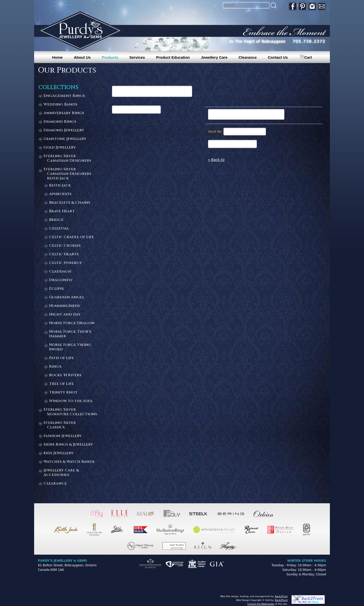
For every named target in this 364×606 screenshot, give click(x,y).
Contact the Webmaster (261, 604)
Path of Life (61, 358)
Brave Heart (62, 211)
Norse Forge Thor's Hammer (70, 334)
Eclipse (57, 289)
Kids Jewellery (59, 453)
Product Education (173, 57)
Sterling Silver (71, 159)
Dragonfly (61, 280)
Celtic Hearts (64, 254)
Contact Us (278, 57)
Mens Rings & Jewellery (68, 445)
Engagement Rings (64, 96)
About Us (82, 57)
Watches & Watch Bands (69, 462)
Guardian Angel (67, 297)
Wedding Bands (60, 105)
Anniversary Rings (64, 113)
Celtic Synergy (65, 263)
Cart (308, 57)
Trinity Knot (63, 393)
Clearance (248, 57)
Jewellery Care (214, 57)
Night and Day (65, 315)
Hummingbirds (64, 306)
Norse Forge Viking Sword (70, 347)
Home (57, 57)
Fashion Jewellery (63, 436)
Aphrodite (60, 194)
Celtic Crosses (65, 246)
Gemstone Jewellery (65, 139)
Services (137, 57)
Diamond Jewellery (64, 130)
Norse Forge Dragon (72, 323)
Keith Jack (60, 186)
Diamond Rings (60, 122)
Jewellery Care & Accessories (61, 473)
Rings (55, 367)
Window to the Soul (71, 401)
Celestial (59, 229)
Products (110, 57)
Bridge (56, 220)
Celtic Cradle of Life (72, 237)
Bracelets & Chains (70, 203)
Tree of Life (61, 384)
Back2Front (281, 596)
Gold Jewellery (60, 148)
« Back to (216, 160)
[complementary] (327, 578)
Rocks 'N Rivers (65, 375)
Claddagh (60, 272)
